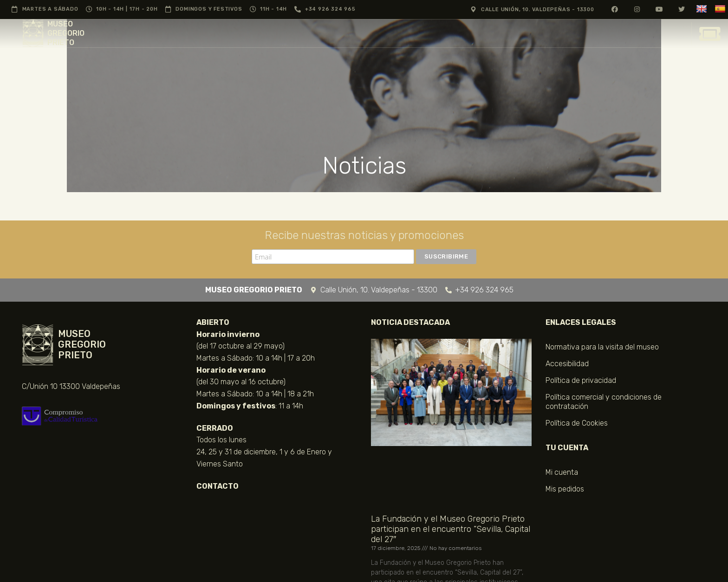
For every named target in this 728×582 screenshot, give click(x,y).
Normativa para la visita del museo (602, 347)
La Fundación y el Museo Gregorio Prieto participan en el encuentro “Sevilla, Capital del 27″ (451, 529)
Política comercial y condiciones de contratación (604, 402)
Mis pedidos (565, 489)
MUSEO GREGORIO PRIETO (66, 33)
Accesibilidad (567, 364)
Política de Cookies (577, 423)
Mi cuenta (562, 472)
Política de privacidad (581, 380)
